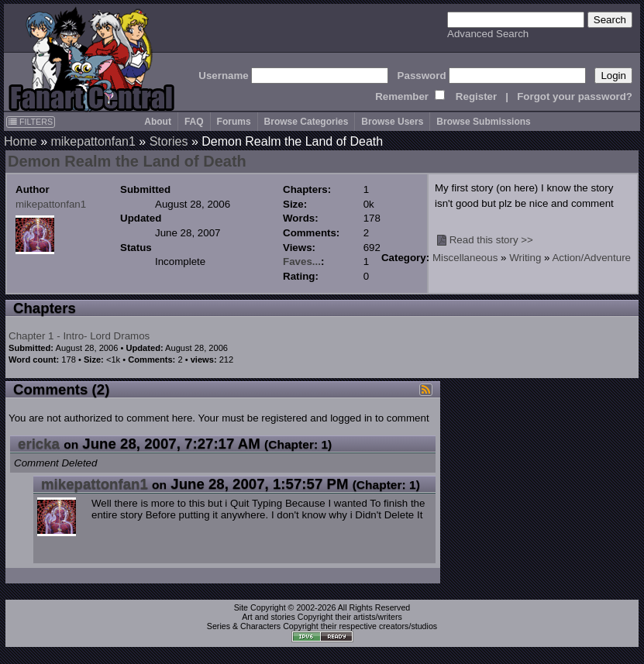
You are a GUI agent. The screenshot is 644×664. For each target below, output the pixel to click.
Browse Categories (307, 122)
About (158, 122)
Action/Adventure (591, 258)
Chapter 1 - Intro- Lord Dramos (79, 336)
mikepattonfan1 (93, 141)
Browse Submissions (483, 122)
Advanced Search (488, 34)
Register (476, 96)
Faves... (302, 261)
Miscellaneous (465, 258)
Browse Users (392, 122)
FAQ (194, 122)
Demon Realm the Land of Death (127, 161)
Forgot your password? (575, 96)
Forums (234, 122)
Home (21, 141)
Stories (169, 141)
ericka (39, 444)
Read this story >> (491, 240)
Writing (525, 258)
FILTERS (31, 122)
